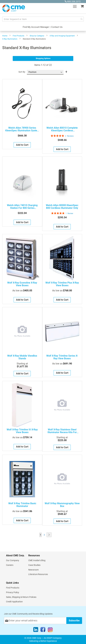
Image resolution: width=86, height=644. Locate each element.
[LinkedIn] (36, 630)
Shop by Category (37, 36)
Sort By (22, 72)
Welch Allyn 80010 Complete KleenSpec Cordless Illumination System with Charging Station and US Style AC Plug (62, 129)
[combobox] (43, 19)
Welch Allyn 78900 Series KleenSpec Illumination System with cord (22, 129)
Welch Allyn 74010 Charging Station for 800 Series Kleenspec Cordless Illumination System (22, 207)
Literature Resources (38, 574)
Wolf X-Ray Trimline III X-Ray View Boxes (22, 431)
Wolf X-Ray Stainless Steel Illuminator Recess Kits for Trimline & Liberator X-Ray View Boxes (62, 431)
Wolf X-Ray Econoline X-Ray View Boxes (22, 284)
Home (5, 36)
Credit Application (14, 602)
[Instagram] (50, 630)
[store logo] (14, 8)
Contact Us (57, 27)
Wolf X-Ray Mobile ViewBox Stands (22, 357)
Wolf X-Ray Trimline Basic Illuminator (22, 505)
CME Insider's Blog (37, 560)
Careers (10, 565)
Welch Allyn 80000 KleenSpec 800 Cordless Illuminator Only (62, 207)
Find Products (18, 36)
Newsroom (33, 570)
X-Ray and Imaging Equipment (62, 36)
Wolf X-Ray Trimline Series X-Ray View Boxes (62, 357)
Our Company (13, 560)
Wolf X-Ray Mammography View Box (62, 505)
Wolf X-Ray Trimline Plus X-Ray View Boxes (62, 284)
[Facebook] (43, 630)
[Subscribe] (74, 621)
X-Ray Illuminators (10, 39)
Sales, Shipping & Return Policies (21, 597)
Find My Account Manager (36, 27)
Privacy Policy (13, 592)
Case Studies (34, 565)
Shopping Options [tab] (43, 58)
